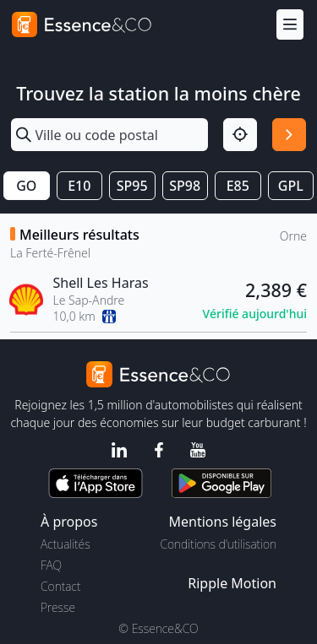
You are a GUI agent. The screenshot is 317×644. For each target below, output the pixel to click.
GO (26, 186)
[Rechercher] (289, 135)
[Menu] (290, 25)
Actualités (66, 544)
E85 (238, 186)
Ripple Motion (232, 583)
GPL (291, 186)
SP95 (132, 186)
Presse (58, 607)
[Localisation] (240, 135)
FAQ (51, 565)
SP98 (185, 186)
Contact (60, 586)
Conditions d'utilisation (218, 544)
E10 (79, 186)
